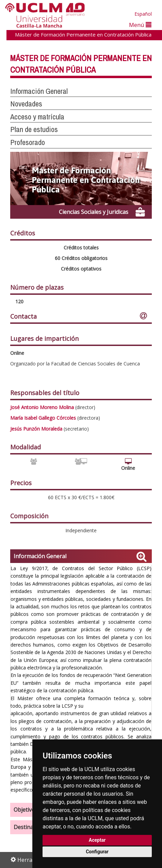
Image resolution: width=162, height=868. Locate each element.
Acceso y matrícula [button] (37, 117)
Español (143, 14)
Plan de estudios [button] (34, 129)
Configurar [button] (97, 852)
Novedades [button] (26, 104)
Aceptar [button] (97, 840)
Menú (140, 25)
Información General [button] (39, 91)
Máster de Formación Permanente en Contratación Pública (83, 34)
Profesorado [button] (28, 142)
